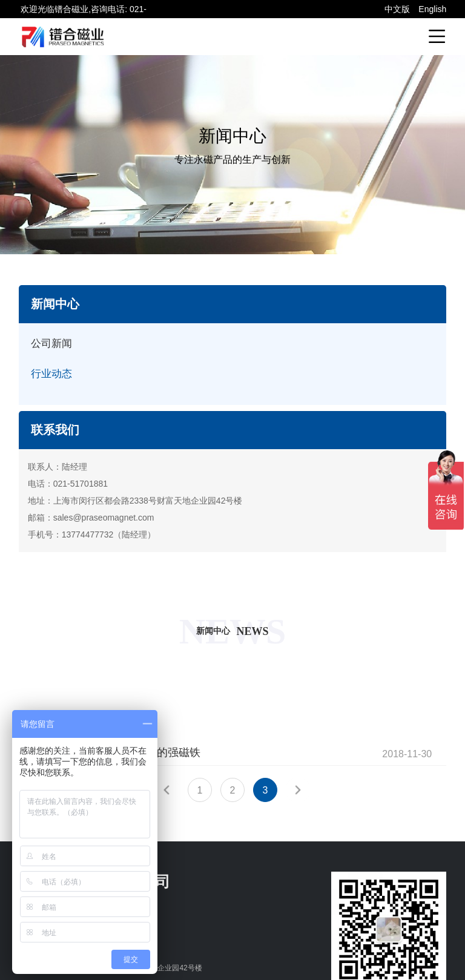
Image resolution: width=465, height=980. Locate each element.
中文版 (397, 9)
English (432, 9)
